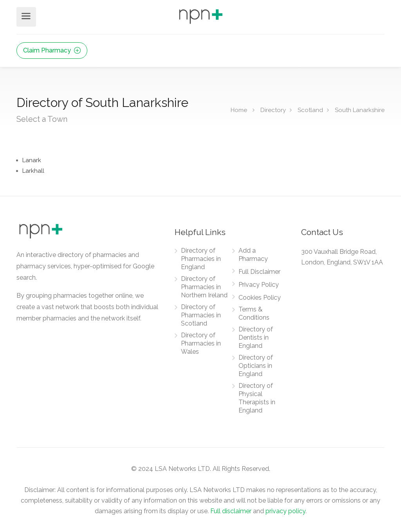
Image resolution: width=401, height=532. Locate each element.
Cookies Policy (260, 298)
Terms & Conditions (254, 313)
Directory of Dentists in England (256, 337)
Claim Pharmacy (52, 50)
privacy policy (285, 511)
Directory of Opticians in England (256, 366)
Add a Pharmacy (253, 255)
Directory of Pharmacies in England (201, 259)
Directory (273, 110)
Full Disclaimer (259, 272)
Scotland (310, 110)
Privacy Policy (259, 285)
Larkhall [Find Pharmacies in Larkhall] (33, 171)
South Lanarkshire (360, 110)
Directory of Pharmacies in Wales (201, 343)
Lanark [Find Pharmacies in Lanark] (32, 160)
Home (239, 110)
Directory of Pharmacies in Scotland (201, 315)
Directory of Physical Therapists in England (257, 398)
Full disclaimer (231, 511)
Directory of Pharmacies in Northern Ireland (204, 287)
